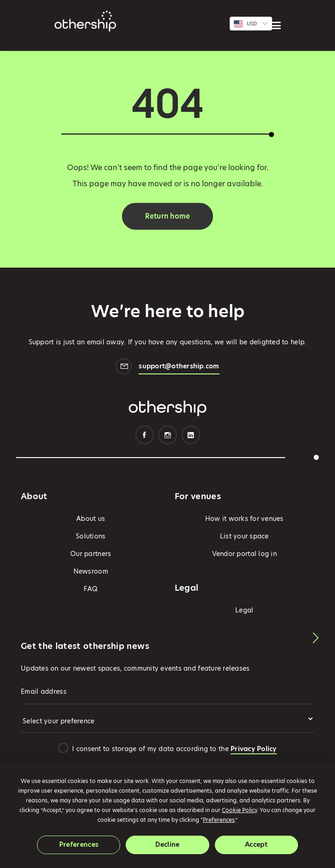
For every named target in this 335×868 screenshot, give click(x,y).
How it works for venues (244, 519)
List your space (244, 536)
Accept (256, 844)
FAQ (91, 589)
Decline (167, 844)
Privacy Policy (254, 749)
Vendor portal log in (244, 554)
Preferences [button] (219, 820)
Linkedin (191, 435)
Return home (168, 216)
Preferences (79, 844)
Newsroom (91, 571)
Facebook (145, 435)
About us (91, 519)
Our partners (91, 554)
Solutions (91, 536)
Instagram (168, 435)
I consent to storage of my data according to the (174, 749)
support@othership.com (179, 367)
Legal (244, 610)
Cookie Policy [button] (239, 810)
